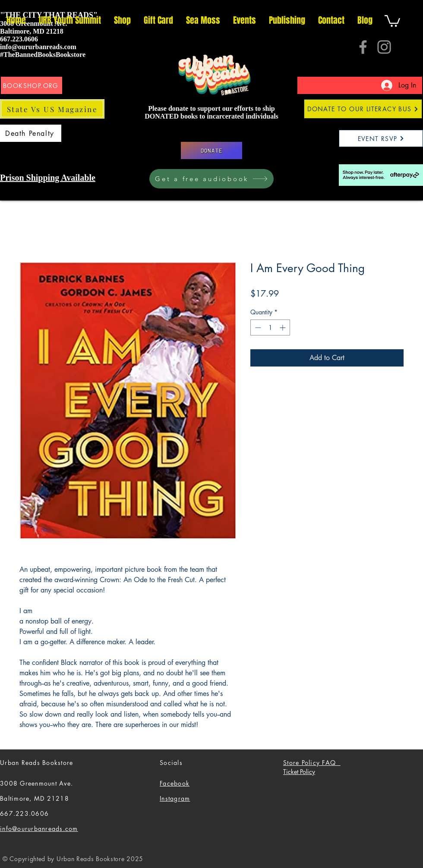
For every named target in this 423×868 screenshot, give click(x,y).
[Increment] (283, 327)
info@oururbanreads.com (38, 47)
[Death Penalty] (31, 133)
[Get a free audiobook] (211, 179)
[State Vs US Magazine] (52, 109)
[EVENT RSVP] (381, 138)
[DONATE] (211, 150)
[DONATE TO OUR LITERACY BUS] (363, 109)
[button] (392, 20)
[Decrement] (257, 327)
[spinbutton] (270, 327)
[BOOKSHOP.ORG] (32, 85)
